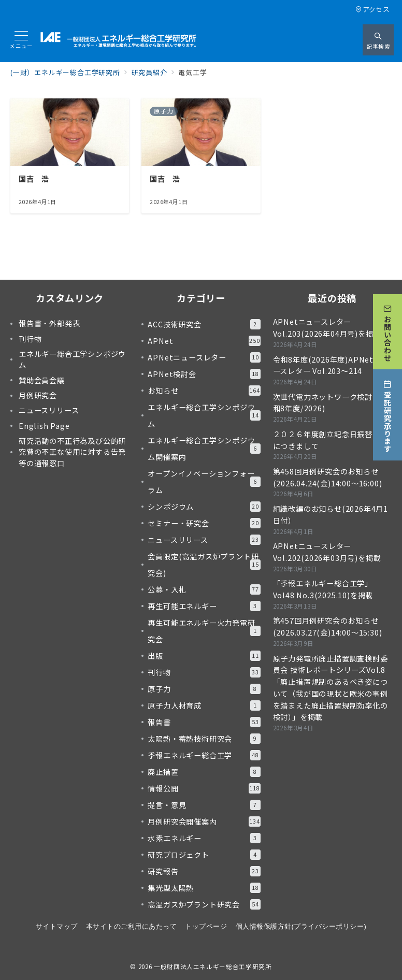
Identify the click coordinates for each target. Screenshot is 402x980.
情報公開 (204, 788)
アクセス (372, 9)
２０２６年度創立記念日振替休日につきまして (331, 440)
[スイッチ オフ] (378, 40)
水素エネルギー (204, 838)
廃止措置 (204, 772)
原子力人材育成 (204, 705)
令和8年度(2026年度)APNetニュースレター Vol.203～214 (331, 365)
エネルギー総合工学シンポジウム (204, 415)
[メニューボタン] (21, 40)
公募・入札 (204, 589)
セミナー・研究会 (204, 523)
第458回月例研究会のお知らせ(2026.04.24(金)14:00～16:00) (328, 477)
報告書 (204, 722)
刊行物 (204, 672)
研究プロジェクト (204, 855)
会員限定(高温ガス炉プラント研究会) (204, 565)
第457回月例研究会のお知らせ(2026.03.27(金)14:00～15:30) (328, 626)
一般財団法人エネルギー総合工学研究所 (213, 967)
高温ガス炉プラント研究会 (204, 904)
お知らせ (204, 391)
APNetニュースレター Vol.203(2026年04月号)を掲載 (327, 328)
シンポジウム (204, 507)
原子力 (204, 689)
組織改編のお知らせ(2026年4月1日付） (331, 515)
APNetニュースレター (204, 357)
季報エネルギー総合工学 (204, 755)
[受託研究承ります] (387, 414)
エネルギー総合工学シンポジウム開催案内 (204, 449)
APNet (204, 341)
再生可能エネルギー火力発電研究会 (204, 631)
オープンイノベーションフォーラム (204, 482)
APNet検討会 (204, 374)
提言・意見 (204, 805)
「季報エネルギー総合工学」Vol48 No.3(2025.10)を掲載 (323, 589)
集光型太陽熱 (204, 888)
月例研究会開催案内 (204, 822)
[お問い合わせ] (387, 331)
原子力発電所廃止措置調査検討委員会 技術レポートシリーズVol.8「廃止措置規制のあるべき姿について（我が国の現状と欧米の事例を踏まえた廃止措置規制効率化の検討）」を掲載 (331, 688)
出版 (204, 656)
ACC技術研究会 (204, 324)
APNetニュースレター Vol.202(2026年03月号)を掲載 (327, 552)
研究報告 (204, 871)
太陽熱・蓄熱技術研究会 (204, 739)
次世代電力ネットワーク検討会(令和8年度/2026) (332, 403)
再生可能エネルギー (204, 606)
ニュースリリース (204, 540)
